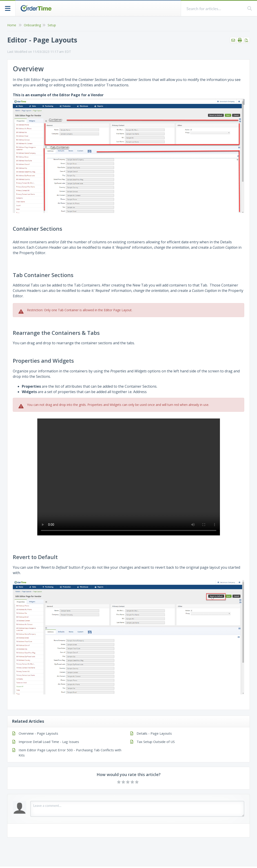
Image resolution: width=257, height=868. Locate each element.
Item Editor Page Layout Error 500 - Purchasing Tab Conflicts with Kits (70, 753)
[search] (214, 8)
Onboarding (32, 25)
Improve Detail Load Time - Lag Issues (49, 742)
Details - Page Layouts (154, 733)
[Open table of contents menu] (8, 8)
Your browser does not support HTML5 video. (129, 477)
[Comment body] (137, 809)
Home (12, 25)
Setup (52, 25)
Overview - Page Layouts (38, 733)
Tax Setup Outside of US (156, 742)
